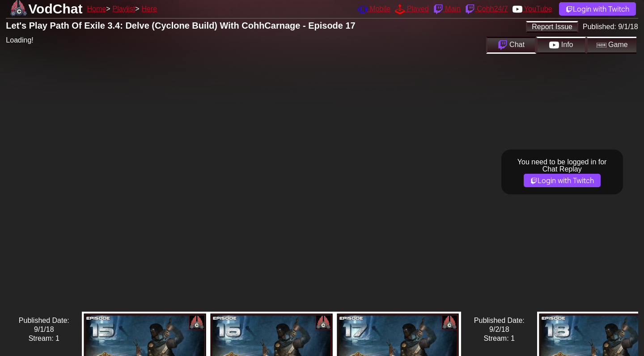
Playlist (124, 9)
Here (150, 9)
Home (96, 9)
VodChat (55, 9)
